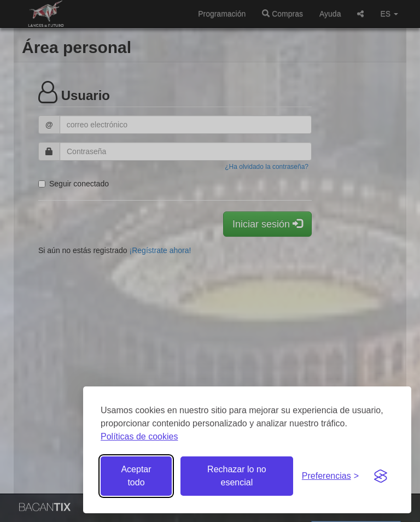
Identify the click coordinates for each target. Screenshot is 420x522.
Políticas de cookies (139, 436)
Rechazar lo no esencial (237, 476)
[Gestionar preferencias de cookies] (330, 476)
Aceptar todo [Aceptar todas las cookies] (136, 476)
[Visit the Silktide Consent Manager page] (381, 476)
